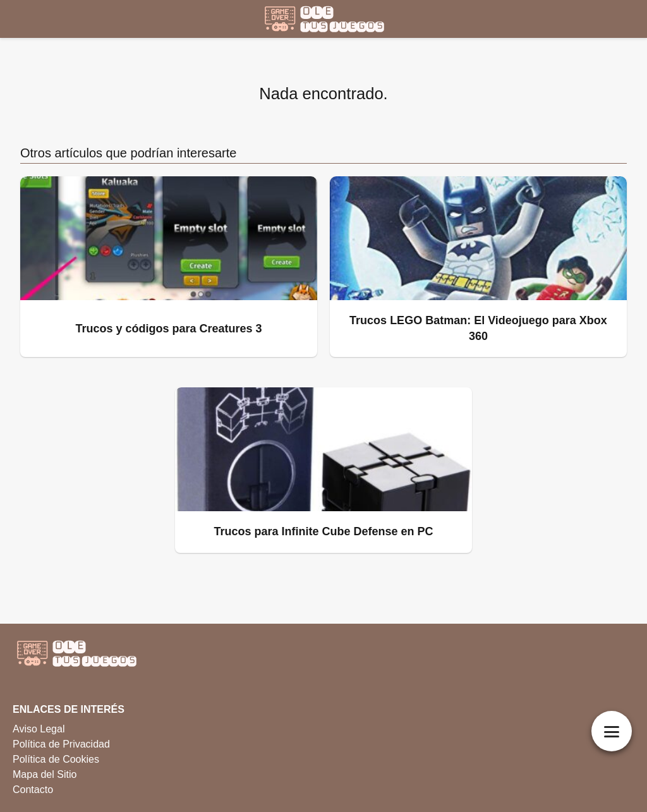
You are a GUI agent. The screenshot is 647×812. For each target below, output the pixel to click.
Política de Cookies (56, 759)
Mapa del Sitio (45, 774)
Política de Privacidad (61, 744)
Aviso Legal (39, 729)
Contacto (33, 790)
